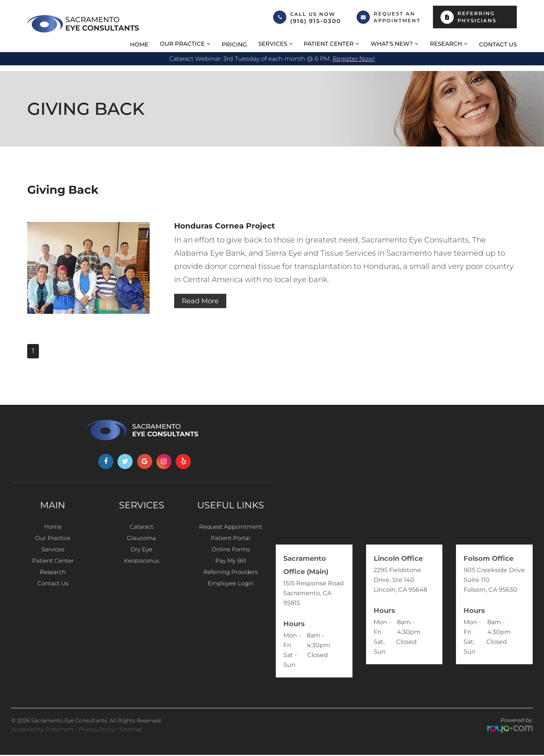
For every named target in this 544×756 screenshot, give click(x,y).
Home (139, 44)
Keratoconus (142, 569)
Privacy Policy (97, 730)
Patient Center (53, 569)
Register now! (354, 59)
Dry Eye (142, 555)
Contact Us (498, 44)
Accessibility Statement (42, 730)
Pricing (234, 44)
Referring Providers (231, 582)
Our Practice (53, 542)
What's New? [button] (392, 44)
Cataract (142, 528)
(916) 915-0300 (316, 21)
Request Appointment (230, 528)
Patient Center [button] (329, 44)
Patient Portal (231, 542)
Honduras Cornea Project (229, 226)
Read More (202, 302)
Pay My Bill (231, 569)
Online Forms (230, 555)
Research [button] (446, 44)
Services (53, 555)
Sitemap (131, 730)
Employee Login (230, 596)
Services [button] (273, 44)
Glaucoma (141, 542)
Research (53, 582)
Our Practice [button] (182, 44)
